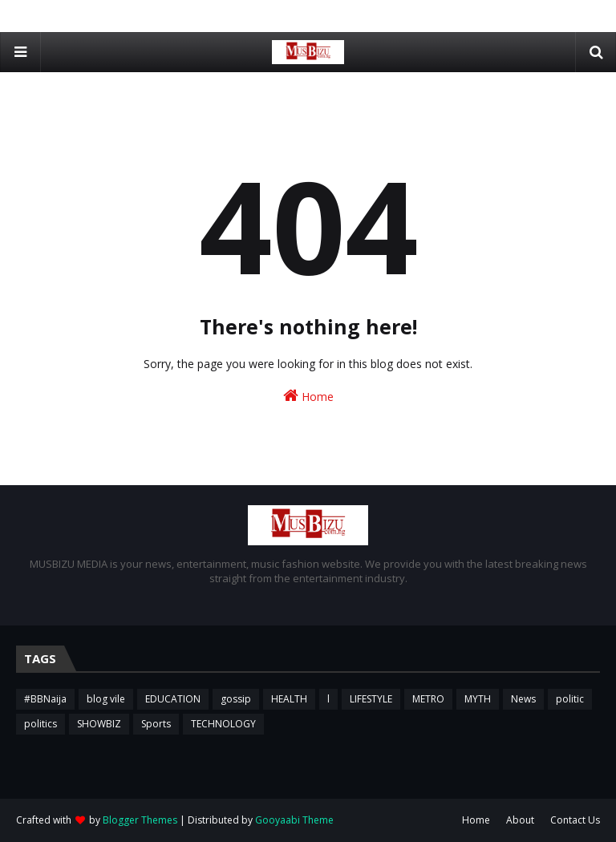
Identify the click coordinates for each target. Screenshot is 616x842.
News (523, 699)
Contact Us (575, 820)
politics (41, 724)
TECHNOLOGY (223, 724)
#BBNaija (45, 699)
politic (570, 699)
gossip (236, 699)
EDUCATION (173, 699)
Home (308, 396)
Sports (156, 724)
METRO (428, 699)
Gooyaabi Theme (294, 820)
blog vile (106, 699)
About (520, 820)
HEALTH (289, 699)
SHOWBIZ (99, 724)
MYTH (478, 699)
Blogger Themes (140, 820)
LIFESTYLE (371, 699)
